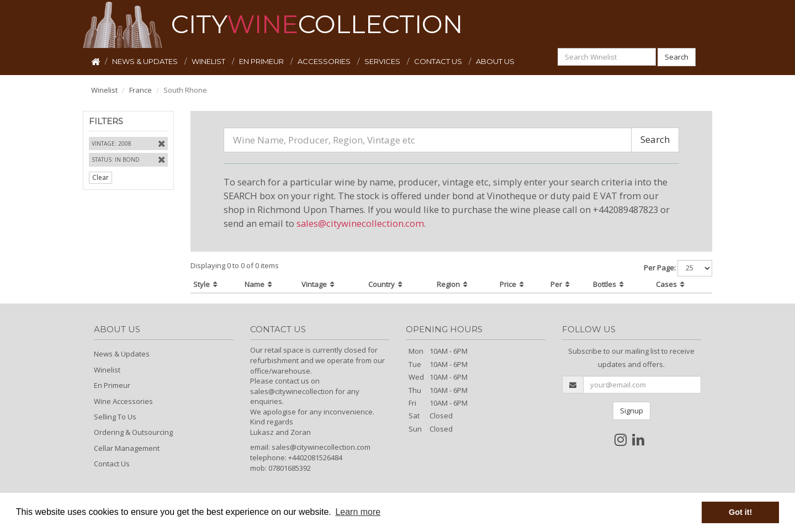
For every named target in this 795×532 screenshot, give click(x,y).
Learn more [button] (358, 512)
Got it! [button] (740, 512)
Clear (100, 177)
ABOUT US (495, 61)
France (141, 90)
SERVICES (383, 61)
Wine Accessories (123, 401)
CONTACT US (439, 61)
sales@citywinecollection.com (360, 223)
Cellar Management (127, 448)
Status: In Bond (116, 159)
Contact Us (112, 464)
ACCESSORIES (325, 61)
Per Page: (660, 268)
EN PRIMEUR (262, 61)
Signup (632, 411)
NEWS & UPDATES (146, 61)
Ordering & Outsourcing (133, 432)
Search (677, 57)
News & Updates (122, 354)
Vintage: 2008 (112, 143)
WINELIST (209, 61)
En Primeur (112, 385)
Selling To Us (115, 417)
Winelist (104, 90)
